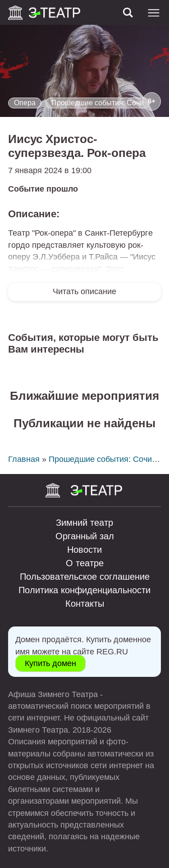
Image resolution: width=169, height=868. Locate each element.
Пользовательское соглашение (85, 577)
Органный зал (85, 536)
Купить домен (50, 663)
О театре (85, 563)
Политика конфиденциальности (84, 590)
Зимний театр (84, 523)
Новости (84, 550)
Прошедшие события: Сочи (98, 103)
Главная (24, 459)
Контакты (85, 604)
